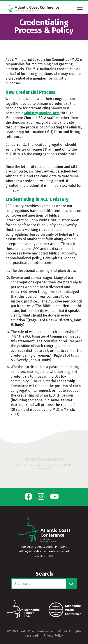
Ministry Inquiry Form (42, 113)
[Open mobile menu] (80, 8)
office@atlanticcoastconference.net (44, 551)
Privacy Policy (53, 636)
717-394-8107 (44, 556)
